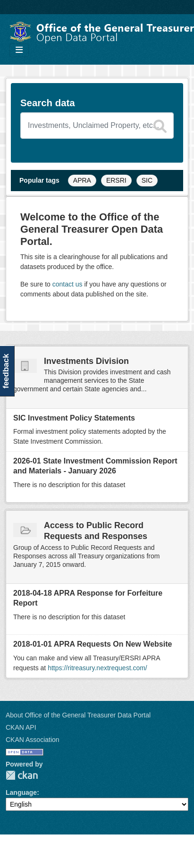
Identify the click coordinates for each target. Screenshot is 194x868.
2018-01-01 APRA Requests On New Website (93, 644)
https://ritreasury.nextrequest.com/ (97, 668)
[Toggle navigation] (19, 50)
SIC (147, 180)
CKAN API (21, 727)
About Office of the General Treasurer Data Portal (78, 715)
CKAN (22, 775)
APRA (82, 180)
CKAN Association (33, 740)
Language (21, 792)
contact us (67, 284)
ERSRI (116, 180)
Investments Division (86, 361)
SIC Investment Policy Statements (74, 418)
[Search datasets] (97, 126)
